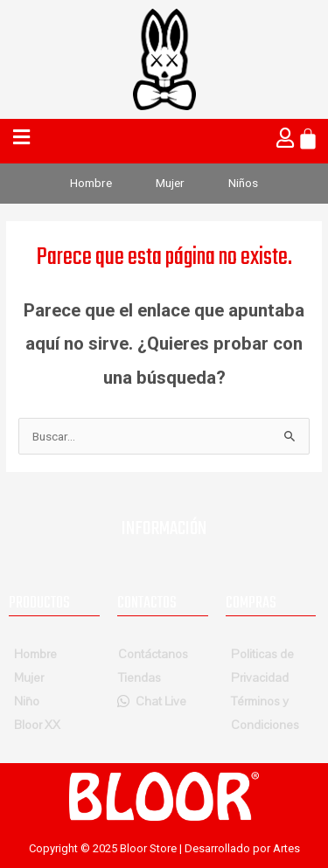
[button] (23, 138)
